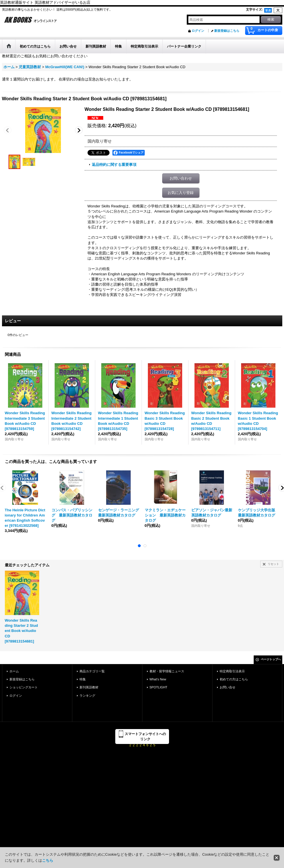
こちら (48, 860)
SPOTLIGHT (159, 687)
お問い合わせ (181, 178)
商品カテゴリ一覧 (92, 671)
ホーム (14, 671)
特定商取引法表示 (232, 671)
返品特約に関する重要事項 (114, 165)
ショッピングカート (24, 687)
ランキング (87, 696)
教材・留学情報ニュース (167, 671)
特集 (83, 679)
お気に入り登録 (181, 193)
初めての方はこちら (234, 679)
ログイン (198, 31)
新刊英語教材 (89, 687)
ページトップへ (271, 659)
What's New (158, 679)
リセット (273, 564)
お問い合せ (228, 687)
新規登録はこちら (227, 31)
